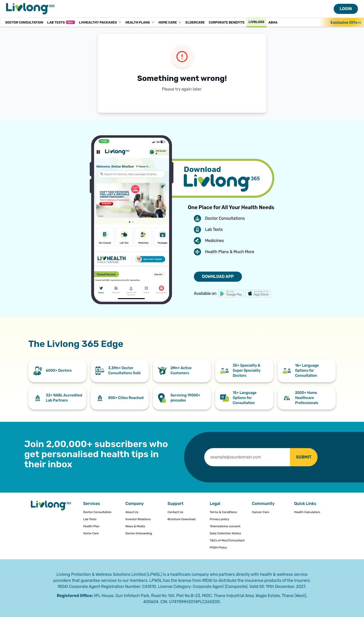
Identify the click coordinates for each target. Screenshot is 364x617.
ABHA (273, 22)
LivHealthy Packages (100, 22)
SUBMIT (304, 457)
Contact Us (175, 512)
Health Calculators (307, 512)
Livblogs (256, 22)
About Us (132, 512)
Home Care (170, 22)
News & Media (135, 526)
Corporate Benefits (227, 22)
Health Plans (140, 22)
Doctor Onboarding (139, 533)
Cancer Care (261, 512)
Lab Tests (61, 22)
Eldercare (195, 22)
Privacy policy (220, 519)
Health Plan (91, 526)
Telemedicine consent (225, 526)
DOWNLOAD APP (218, 277)
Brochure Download (181, 519)
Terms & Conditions (223, 512)
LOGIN (346, 9)
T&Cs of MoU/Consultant (227, 540)
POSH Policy (218, 547)
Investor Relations (138, 519)
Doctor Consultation (24, 22)
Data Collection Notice (225, 533)
